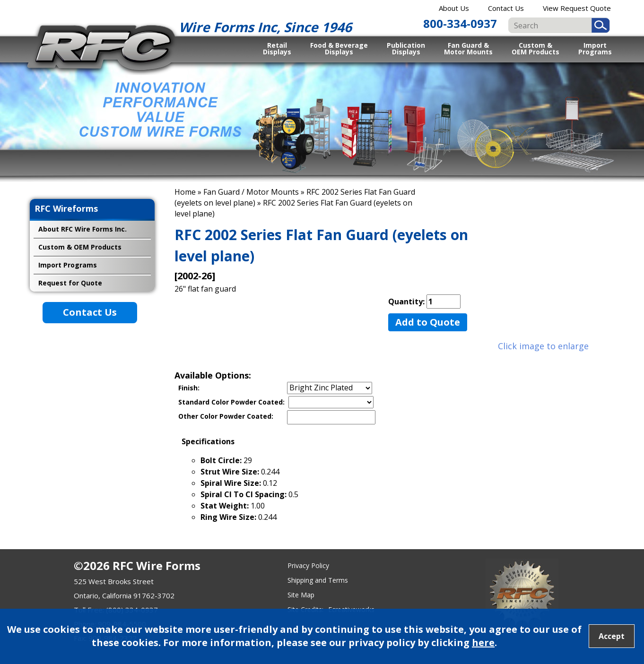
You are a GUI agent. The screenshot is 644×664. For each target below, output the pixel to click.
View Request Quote (577, 8)
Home (185, 192)
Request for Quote (70, 283)
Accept (612, 636)
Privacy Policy (308, 565)
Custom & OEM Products (535, 48)
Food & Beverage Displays (339, 48)
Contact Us (506, 8)
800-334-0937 (460, 23)
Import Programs (595, 48)
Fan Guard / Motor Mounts (251, 192)
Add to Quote (428, 322)
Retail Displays (277, 48)
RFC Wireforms (66, 208)
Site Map (301, 595)
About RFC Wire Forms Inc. (83, 229)
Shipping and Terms (318, 580)
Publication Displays (406, 48)
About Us (454, 8)
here (483, 642)
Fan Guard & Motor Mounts (468, 48)
